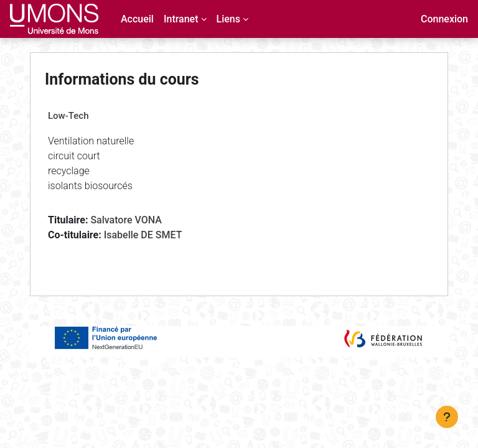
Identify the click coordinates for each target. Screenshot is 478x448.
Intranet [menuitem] (181, 19)
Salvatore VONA (126, 220)
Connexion (444, 19)
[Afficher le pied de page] (447, 417)
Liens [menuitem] (228, 19)
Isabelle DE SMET (143, 235)
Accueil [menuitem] (137, 19)
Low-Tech (68, 116)
